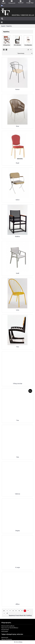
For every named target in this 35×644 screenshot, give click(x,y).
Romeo (17, 89)
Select (18, 200)
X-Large (17, 567)
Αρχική (3, 26)
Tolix (18, 457)
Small (18, 273)
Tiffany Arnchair (18, 384)
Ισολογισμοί (5, 631)
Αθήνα (18, 604)
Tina (17, 420)
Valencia (17, 494)
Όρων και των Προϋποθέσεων (10, 628)
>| (7, 613)
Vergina (17, 531)
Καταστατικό (5, 630)
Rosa (18, 126)
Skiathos (17, 237)
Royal (18, 163)
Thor (18, 347)
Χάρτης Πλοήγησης (7, 639)
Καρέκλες (9, 26)
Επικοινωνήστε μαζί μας (8, 626)
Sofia (18, 310)
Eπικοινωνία (5, 637)
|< (4, 611)
